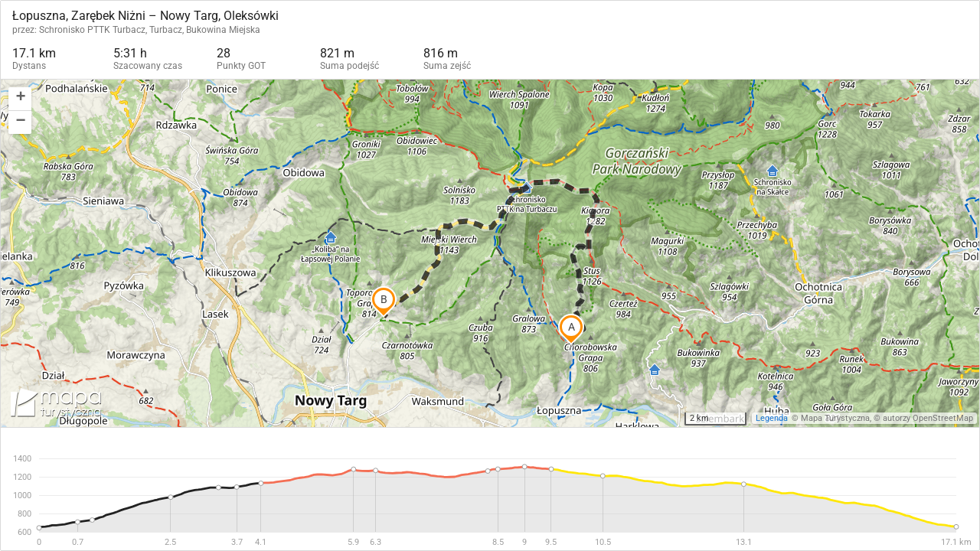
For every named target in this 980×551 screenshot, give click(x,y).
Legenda (772, 418)
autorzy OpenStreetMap (928, 418)
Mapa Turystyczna (835, 418)
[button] (20, 99)
